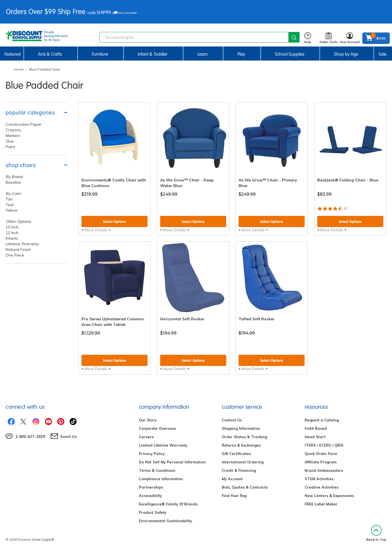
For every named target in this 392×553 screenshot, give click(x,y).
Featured (13, 54)
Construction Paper (24, 124)
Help (308, 38)
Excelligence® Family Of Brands (168, 504)
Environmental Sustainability (165, 521)
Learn (203, 54)
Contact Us (232, 420)
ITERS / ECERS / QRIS (324, 445)
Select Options (115, 222)
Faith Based (316, 428)
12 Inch (12, 233)
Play (241, 54)
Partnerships (151, 487)
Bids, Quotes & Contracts (245, 487)
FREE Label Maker (321, 504)
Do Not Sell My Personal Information (172, 462)
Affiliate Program (321, 462)
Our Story (148, 420)
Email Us (69, 437)
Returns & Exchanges (241, 445)
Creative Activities (322, 487)
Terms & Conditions (157, 470)
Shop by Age (346, 54)
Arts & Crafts (50, 54)
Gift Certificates (236, 454)
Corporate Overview (157, 428)
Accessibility (150, 496)
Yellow (12, 210)
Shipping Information (241, 428)
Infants (12, 238)
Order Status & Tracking (244, 437)
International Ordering (243, 462)
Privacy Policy (152, 454)
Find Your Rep (234, 496)
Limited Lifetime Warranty (163, 445)
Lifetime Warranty (22, 244)
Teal (10, 205)
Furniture (100, 54)
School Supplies (290, 54)
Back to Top (376, 533)
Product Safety (153, 512)
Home (19, 69)
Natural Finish (18, 249)
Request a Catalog (322, 420)
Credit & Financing (239, 470)
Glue (10, 141)
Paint (10, 147)
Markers (13, 136)
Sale (382, 54)
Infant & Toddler (153, 54)
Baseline (13, 182)
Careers (146, 437)
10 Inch (12, 227)
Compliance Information (161, 479)
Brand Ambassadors (324, 470)
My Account (232, 479)
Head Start (315, 437)
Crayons (13, 130)
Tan (9, 199)
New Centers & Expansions (329, 496)
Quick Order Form (321, 454)
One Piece (15, 255)
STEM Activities (319, 479)
